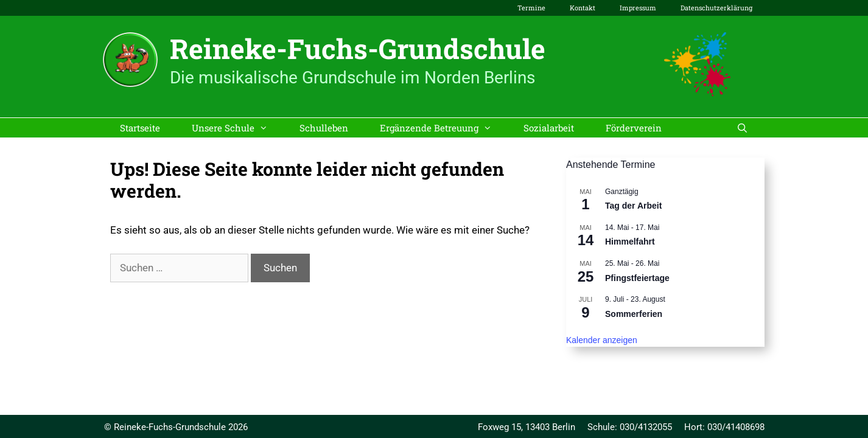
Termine (531, 8)
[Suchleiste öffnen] (742, 128)
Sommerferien (634, 314)
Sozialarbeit (549, 128)
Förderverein (634, 128)
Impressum (638, 8)
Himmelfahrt (630, 242)
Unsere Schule (238, 128)
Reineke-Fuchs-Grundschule (358, 48)
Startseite (140, 128)
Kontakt (583, 8)
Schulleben (324, 128)
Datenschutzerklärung (716, 8)
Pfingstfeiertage (637, 278)
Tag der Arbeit (633, 206)
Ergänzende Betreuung (444, 128)
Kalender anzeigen (602, 340)
